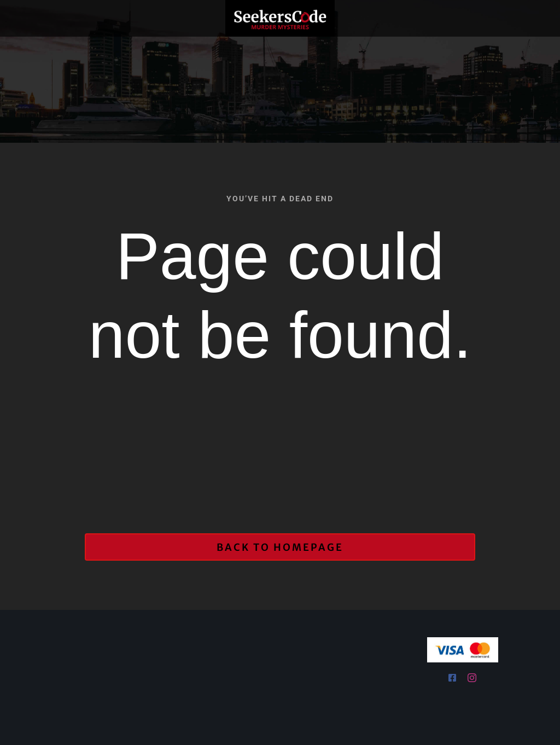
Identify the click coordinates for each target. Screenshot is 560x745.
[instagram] (472, 678)
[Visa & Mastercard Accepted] (463, 641)
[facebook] (453, 678)
